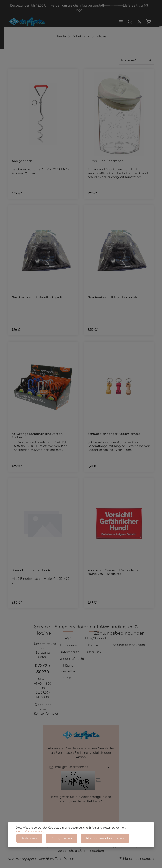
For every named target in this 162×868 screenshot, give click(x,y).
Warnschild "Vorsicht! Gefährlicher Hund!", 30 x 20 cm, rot (114, 572)
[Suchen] (130, 22)
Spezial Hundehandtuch (31, 570)
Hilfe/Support (96, 639)
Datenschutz (69, 652)
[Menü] (121, 22)
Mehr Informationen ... (30, 831)
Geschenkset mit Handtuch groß (37, 297)
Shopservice (68, 627)
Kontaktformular (46, 714)
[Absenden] (109, 767)
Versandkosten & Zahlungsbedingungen (119, 630)
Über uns (94, 652)
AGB (68, 639)
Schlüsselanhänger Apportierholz (114, 434)
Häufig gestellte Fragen (68, 671)
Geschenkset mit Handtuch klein (113, 297)
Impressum (68, 645)
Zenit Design (64, 859)
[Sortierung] (136, 60)
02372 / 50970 (43, 669)
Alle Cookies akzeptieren (105, 838)
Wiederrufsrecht (72, 659)
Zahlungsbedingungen (128, 645)
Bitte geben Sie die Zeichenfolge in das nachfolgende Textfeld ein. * (81, 799)
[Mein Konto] (139, 22)
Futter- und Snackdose (105, 161)
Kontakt (94, 645)
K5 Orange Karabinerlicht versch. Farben (37, 436)
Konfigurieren (61, 838)
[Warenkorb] (148, 22)
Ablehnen (29, 838)
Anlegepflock (22, 161)
